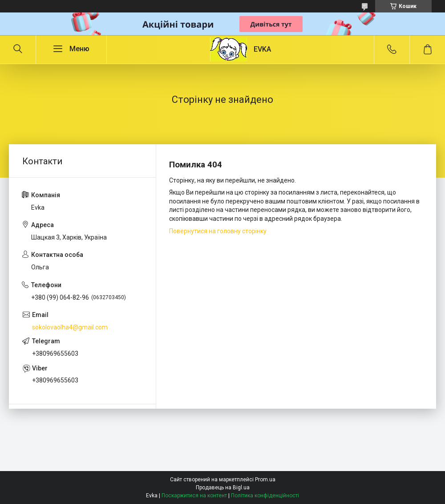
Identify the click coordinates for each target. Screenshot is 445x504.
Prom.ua (265, 480)
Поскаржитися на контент (194, 496)
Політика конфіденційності (265, 496)
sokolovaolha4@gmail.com (70, 327)
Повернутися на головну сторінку (218, 231)
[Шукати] (18, 49)
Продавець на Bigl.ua (223, 488)
